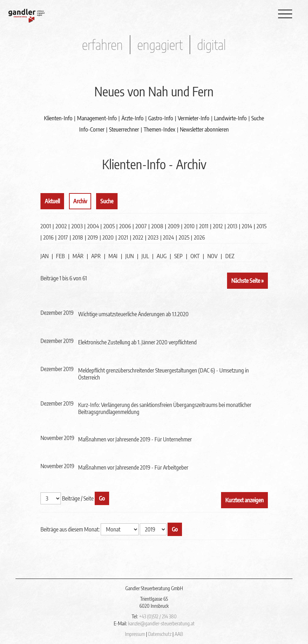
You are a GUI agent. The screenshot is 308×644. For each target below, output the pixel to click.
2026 (199, 237)
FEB (60, 256)
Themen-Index (159, 129)
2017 (63, 237)
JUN (130, 256)
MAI (113, 256)
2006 (125, 226)
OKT (195, 256)
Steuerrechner (124, 129)
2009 (174, 226)
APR (96, 256)
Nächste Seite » (247, 281)
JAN (45, 256)
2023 (153, 237)
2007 (141, 226)
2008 (157, 226)
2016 (48, 237)
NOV (212, 256)
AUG (162, 256)
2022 (138, 237)
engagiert (160, 44)
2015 (262, 226)
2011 (204, 226)
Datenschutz (160, 634)
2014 (247, 226)
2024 (168, 237)
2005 (109, 226)
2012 (218, 226)
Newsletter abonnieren (204, 129)
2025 (184, 237)
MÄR (78, 256)
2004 (93, 226)
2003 (77, 226)
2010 (189, 226)
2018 (78, 237)
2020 (108, 237)
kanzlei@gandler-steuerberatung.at (161, 623)
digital (212, 44)
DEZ (230, 256)
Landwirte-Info (230, 118)
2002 (61, 226)
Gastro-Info (161, 118)
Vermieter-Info (194, 118)
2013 (232, 226)
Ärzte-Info (133, 118)
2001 (46, 226)
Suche (258, 118)
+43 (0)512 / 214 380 (158, 616)
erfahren (102, 44)
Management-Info (97, 118)
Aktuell (52, 201)
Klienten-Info (58, 118)
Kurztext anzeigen (244, 500)
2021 (123, 237)
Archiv (80, 201)
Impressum (135, 634)
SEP (178, 256)
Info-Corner (92, 129)
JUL (145, 256)
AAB (179, 634)
